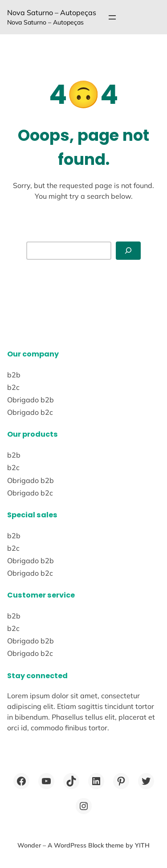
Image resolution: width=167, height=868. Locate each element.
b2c (13, 387)
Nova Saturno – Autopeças (52, 12)
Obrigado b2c (30, 412)
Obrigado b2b (31, 400)
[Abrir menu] (112, 17)
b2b (14, 375)
